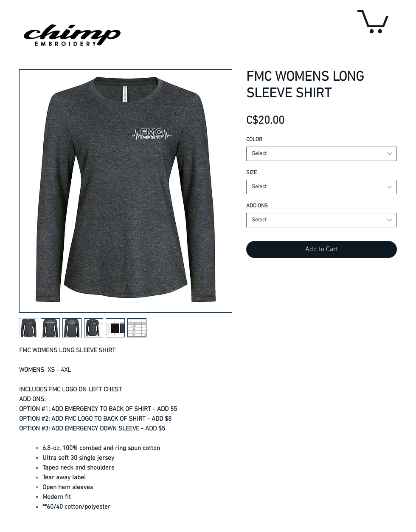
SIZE (252, 173)
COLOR (254, 140)
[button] (373, 20)
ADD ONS (257, 206)
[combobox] (322, 154)
